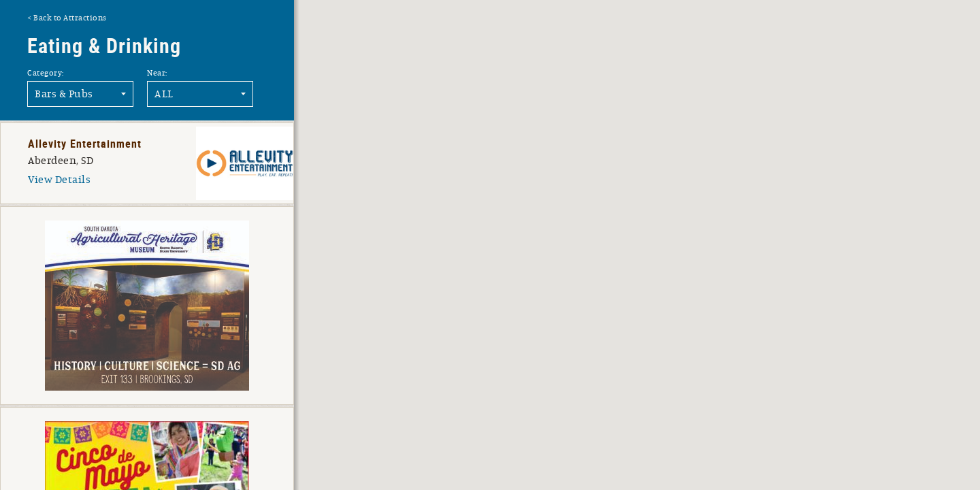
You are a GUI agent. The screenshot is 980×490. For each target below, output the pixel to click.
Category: (46, 73)
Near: (157, 73)
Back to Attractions (70, 18)
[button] (703, 192)
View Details (59, 180)
